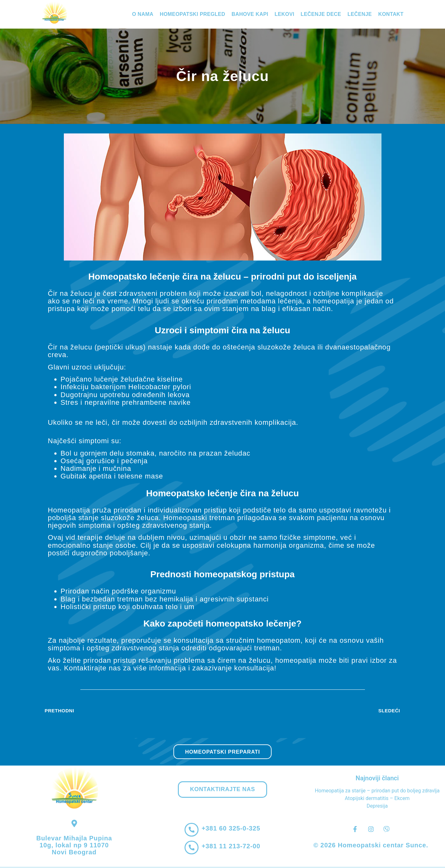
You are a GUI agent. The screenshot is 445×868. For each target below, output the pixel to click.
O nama (143, 14)
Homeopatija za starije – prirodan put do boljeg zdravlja (377, 791)
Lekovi (285, 14)
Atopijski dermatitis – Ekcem (377, 798)
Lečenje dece (321, 14)
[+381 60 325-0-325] (192, 831)
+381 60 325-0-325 (231, 829)
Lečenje (360, 14)
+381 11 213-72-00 (231, 847)
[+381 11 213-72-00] (192, 848)
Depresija (377, 806)
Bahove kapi (250, 14)
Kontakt (391, 14)
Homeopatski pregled (192, 14)
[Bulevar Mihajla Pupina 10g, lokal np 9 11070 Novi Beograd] (74, 824)
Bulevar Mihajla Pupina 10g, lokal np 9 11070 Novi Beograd (74, 846)
